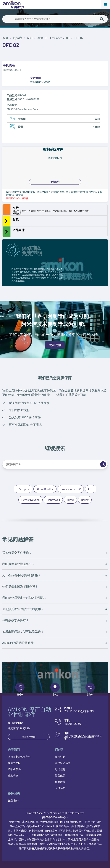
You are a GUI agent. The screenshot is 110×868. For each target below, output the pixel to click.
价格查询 (55, 182)
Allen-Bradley (45, 489)
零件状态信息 (63, 763)
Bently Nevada (30, 500)
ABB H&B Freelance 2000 (54, 38)
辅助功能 (13, 775)
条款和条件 (14, 769)
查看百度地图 (29, 737)
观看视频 (55, 345)
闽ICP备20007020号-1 (55, 817)
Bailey (85, 500)
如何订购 (60, 757)
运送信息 (60, 769)
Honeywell (53, 500)
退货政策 (60, 775)
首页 (5, 38)
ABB (30, 38)
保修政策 (60, 782)
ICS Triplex (23, 489)
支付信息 (60, 788)
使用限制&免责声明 (19, 757)
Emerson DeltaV (71, 489)
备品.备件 (13, 800)
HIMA (70, 500)
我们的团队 (14, 763)
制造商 (18, 38)
